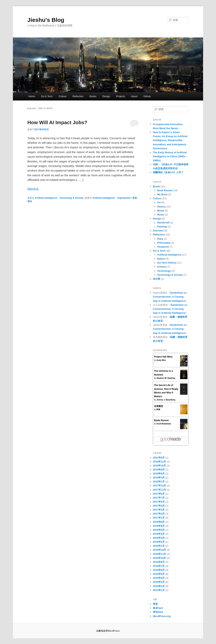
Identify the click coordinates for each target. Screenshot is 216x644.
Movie (161, 211)
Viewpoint (163, 247)
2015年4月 (159, 578)
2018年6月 (159, 474)
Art (159, 202)
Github (147, 96)
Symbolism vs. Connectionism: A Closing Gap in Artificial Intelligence (170, 297)
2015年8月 (159, 562)
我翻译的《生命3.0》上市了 (168, 172)
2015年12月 (159, 550)
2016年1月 (159, 546)
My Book (162, 194)
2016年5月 (159, 530)
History (162, 207)
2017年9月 (159, 494)
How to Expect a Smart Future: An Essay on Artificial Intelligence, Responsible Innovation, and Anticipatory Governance (170, 140)
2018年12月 (159, 462)
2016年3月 (159, 538)
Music (161, 215)
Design (106, 96)
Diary (160, 239)
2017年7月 (159, 498)
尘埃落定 (159, 406)
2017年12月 (159, 486)
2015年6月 (159, 570)
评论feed (158, 612)
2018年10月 (159, 466)
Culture (63, 96)
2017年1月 (159, 518)
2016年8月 (159, 526)
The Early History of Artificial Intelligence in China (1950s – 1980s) (170, 156)
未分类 (157, 279)
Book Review (165, 190)
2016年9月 (159, 522)
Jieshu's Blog (46, 20)
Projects (120, 96)
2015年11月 (159, 554)
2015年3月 (159, 582)
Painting (162, 227)
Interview (158, 231)
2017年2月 (159, 514)
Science (162, 267)
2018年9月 (159, 470)
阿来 (158, 409)
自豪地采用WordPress (108, 631)
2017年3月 (159, 510)
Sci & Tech (47, 96)
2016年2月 (159, 542)
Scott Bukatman (164, 424)
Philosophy (164, 243)
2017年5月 (159, 502)
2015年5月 (159, 574)
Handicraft (163, 223)
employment (124, 198)
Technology (164, 271)
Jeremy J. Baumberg (166, 400)
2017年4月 (159, 506)
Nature (161, 259)
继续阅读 (33, 189)
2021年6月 (159, 458)
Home (32, 96)
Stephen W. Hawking (166, 378)
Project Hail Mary (163, 357)
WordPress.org (162, 616)
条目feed (158, 608)
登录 (155, 604)
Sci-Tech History (167, 263)
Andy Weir (161, 360)
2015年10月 (159, 558)
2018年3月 (159, 478)
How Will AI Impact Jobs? (57, 122)
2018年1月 (159, 482)
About (134, 96)
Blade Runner (161, 420)
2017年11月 (159, 490)
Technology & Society (71, 198)
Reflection (78, 96)
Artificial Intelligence (46, 198)
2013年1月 (159, 590)
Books (93, 96)
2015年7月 (159, 566)
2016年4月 (159, 534)
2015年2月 (159, 586)
